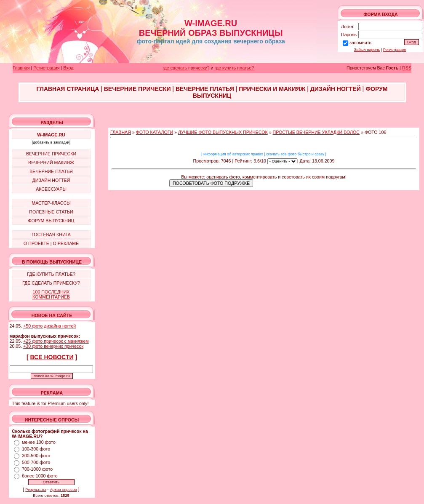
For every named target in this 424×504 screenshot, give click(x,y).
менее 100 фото (39, 442)
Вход (68, 68)
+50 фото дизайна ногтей (49, 326)
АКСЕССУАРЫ (51, 189)
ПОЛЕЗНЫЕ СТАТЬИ (51, 212)
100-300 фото (36, 449)
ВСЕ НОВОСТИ (52, 357)
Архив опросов (63, 490)
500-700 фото (36, 462)
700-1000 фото (37, 469)
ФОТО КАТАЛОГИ (155, 132)
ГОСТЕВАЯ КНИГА (51, 235)
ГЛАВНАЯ (121, 132)
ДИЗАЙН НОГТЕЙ (51, 180)
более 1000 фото (40, 476)
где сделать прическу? (186, 68)
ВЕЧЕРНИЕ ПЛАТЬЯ (51, 171)
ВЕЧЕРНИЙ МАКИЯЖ (51, 163)
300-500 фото (36, 456)
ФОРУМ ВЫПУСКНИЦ (51, 221)
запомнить (360, 43)
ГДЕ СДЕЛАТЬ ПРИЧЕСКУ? (51, 283)
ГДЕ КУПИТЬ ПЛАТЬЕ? (51, 274)
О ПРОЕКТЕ (36, 243)
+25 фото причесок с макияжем (56, 341)
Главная (21, 68)
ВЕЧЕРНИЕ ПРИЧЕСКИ (51, 154)
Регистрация (395, 50)
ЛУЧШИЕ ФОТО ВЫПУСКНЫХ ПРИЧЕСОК (223, 132)
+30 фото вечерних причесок (53, 346)
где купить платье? (234, 68)
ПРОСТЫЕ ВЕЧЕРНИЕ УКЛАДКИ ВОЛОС (316, 132)
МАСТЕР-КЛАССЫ (51, 203)
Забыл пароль (367, 50)
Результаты (36, 490)
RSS (407, 68)
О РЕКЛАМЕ (66, 243)
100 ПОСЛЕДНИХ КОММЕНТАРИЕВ (51, 294)
